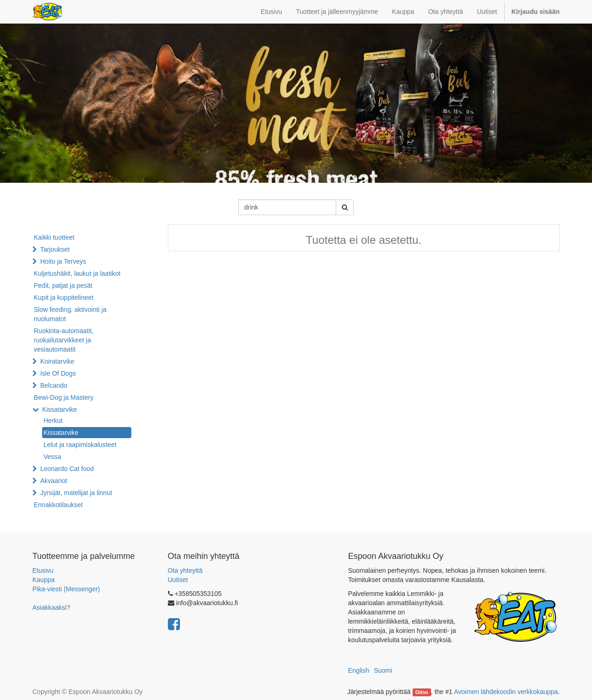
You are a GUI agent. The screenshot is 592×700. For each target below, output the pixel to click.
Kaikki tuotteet (54, 237)
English (359, 670)
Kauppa (43, 580)
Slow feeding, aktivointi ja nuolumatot (70, 314)
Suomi (383, 670)
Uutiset (178, 580)
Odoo (422, 692)
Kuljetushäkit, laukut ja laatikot (77, 273)
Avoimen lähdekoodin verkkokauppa (506, 692)
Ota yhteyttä (185, 570)
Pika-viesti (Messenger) (66, 589)
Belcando (54, 385)
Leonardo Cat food (67, 469)
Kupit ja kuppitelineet (64, 297)
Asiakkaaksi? (51, 607)
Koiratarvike (57, 361)
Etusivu (43, 570)
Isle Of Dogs (58, 373)
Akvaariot (54, 481)
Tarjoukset (55, 249)
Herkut (53, 421)
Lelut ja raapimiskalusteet (80, 445)
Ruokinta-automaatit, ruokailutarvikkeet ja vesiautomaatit (64, 340)
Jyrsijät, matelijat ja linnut (76, 493)
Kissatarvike (59, 409)
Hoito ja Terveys (63, 261)
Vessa (52, 457)
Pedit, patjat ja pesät (63, 285)
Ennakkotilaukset (58, 505)
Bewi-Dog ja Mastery (64, 397)
